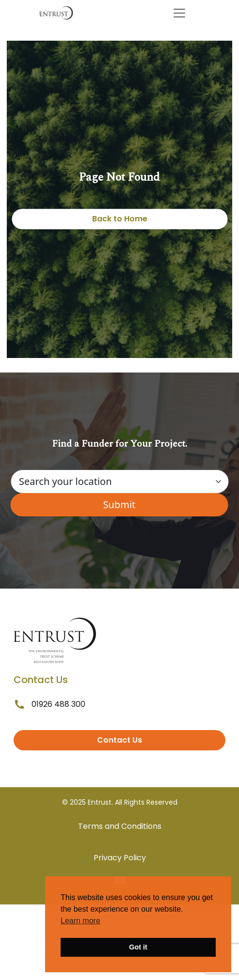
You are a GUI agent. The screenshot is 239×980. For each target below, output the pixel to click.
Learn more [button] (80, 921)
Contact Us (119, 740)
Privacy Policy (120, 858)
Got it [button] (138, 947)
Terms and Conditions (120, 826)
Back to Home (120, 219)
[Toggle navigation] (179, 13)
